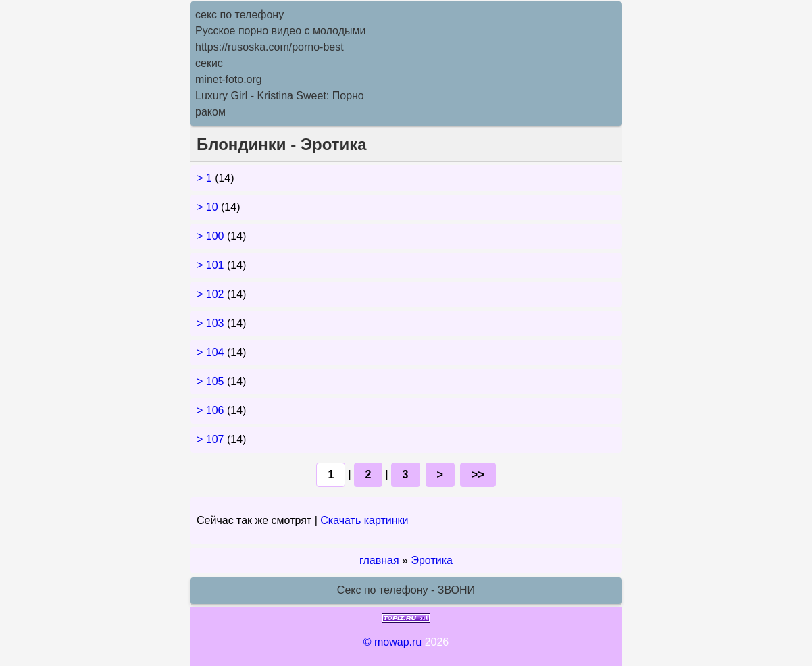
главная (379, 560)
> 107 (212, 439)
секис (209, 63)
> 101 (212, 265)
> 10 (209, 207)
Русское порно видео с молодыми (280, 31)
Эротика (431, 560)
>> (478, 475)
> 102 (212, 294)
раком (210, 112)
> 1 (206, 178)
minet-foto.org (229, 79)
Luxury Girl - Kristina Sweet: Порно (280, 96)
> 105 (212, 381)
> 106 (212, 410)
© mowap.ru (392, 642)
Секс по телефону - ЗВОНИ (406, 590)
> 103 (212, 323)
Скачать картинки (364, 520)
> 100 (212, 236)
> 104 (212, 352)
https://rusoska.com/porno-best (270, 47)
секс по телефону (239, 15)
